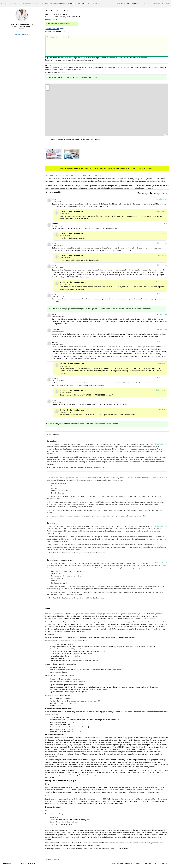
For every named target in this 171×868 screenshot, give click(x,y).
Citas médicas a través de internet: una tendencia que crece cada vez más (73, 176)
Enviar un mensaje (22, 35)
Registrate (155, 3)
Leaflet (166, 135)
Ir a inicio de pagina (52, 859)
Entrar (145, 3)
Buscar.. (166, 3)
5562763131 (52, 29)
